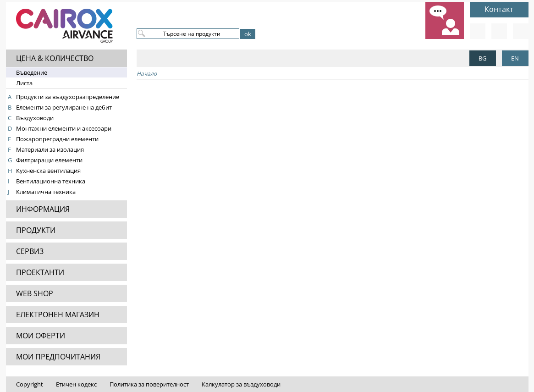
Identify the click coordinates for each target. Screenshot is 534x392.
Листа (24, 83)
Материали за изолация (50, 149)
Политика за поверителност (149, 384)
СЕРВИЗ (30, 251)
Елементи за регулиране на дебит (64, 107)
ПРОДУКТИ (36, 230)
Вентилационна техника (51, 181)
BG (482, 58)
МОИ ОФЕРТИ (41, 336)
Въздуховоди (35, 118)
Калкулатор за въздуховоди (241, 384)
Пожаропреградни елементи (57, 139)
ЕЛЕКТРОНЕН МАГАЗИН (58, 315)
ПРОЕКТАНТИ (40, 272)
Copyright (30, 384)
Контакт (499, 9)
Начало (147, 74)
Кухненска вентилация (48, 171)
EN (515, 58)
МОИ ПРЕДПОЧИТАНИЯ (58, 357)
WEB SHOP (35, 293)
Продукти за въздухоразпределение (68, 97)
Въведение (32, 72)
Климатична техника (46, 192)
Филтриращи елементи (49, 160)
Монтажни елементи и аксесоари (64, 128)
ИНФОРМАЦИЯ (43, 209)
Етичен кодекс (76, 384)
